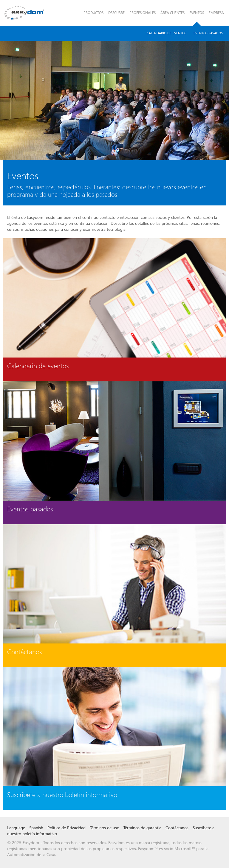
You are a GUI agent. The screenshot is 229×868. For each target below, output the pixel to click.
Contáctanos (25, 652)
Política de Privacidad (66, 828)
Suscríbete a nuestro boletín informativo (62, 794)
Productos (93, 13)
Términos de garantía (142, 828)
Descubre (116, 13)
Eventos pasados (208, 33)
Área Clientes (172, 13)
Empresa (216, 13)
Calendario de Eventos (167, 33)
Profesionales (143, 13)
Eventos (197, 13)
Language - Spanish (25, 828)
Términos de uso (105, 828)
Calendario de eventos (38, 366)
